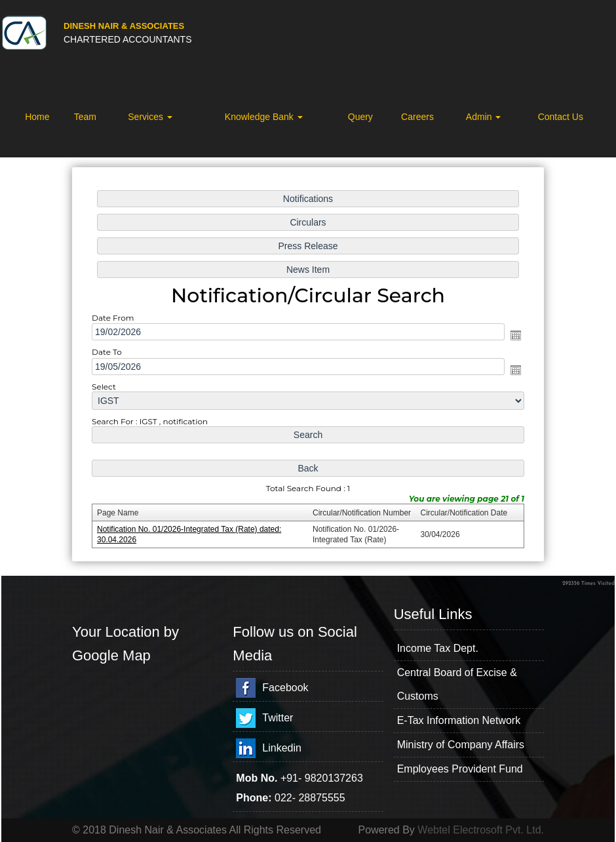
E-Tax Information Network (459, 720)
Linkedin (282, 748)
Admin (484, 117)
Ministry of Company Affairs (461, 745)
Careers (417, 117)
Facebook (285, 688)
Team (85, 117)
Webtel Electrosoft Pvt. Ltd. (481, 830)
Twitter (278, 718)
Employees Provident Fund (460, 769)
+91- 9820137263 (322, 778)
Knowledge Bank (264, 117)
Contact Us (561, 117)
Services (150, 117)
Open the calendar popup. (516, 335)
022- (286, 798)
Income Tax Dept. (438, 648)
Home (37, 117)
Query (360, 117)
